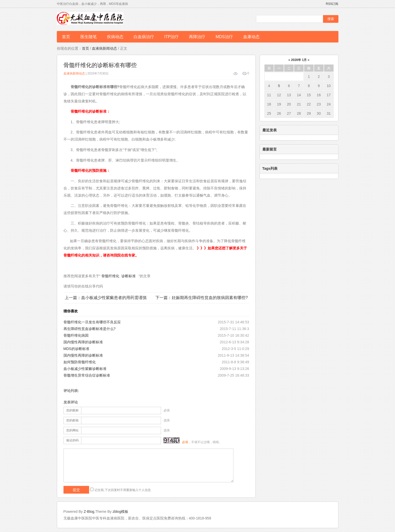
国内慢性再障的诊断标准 (83, 342)
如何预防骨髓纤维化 (80, 362)
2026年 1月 (299, 60)
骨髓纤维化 (110, 276)
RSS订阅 (332, 4)
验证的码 (72, 440)
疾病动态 (115, 37)
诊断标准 (129, 276)
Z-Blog (89, 512)
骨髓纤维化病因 (76, 335)
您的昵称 (72, 410)
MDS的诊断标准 (76, 349)
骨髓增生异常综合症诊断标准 (87, 375)
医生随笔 (89, 37)
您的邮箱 (72, 420)
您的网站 (72, 430)
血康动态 (251, 37)
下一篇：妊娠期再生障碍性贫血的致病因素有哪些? (202, 298)
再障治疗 (197, 37)
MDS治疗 (224, 37)
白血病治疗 (144, 37)
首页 (66, 37)
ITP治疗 (172, 37)
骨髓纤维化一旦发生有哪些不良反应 (92, 322)
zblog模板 (120, 512)
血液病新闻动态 (104, 48)
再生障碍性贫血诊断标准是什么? (90, 329)
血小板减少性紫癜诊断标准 (85, 369)
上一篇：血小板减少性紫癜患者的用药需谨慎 (106, 298)
